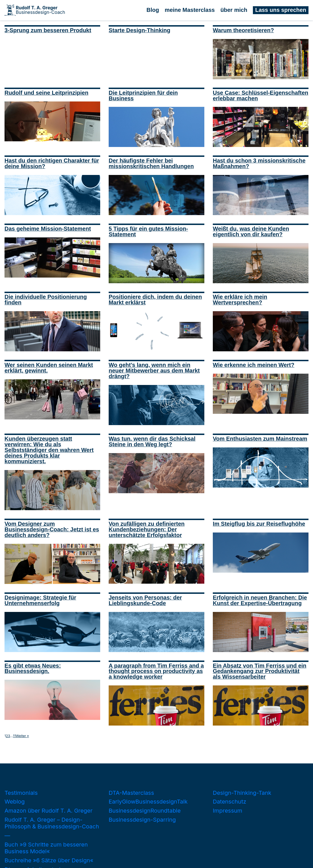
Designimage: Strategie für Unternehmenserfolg (40, 600)
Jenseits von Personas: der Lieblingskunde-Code (145, 600)
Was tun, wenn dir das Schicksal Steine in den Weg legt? (152, 441)
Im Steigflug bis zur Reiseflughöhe (259, 524)
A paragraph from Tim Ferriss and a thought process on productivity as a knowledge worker (156, 671)
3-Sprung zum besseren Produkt (48, 30)
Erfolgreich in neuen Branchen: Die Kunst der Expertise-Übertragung (260, 600)
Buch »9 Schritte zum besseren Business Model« (46, 848)
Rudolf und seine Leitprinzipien (46, 93)
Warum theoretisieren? (243, 30)
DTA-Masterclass (131, 793)
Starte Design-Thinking (139, 30)
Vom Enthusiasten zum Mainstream (260, 439)
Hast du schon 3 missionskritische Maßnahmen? (259, 163)
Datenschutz (229, 802)
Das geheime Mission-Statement (48, 229)
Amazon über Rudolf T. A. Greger (49, 811)
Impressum (227, 811)
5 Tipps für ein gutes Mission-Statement (148, 231)
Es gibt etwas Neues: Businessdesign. (33, 668)
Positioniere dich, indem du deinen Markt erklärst (155, 300)
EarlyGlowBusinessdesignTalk (148, 802)
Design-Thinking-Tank (242, 793)
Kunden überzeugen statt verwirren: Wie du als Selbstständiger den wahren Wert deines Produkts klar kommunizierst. (49, 450)
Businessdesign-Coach (41, 10)
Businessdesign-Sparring (142, 820)
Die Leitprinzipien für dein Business (143, 96)
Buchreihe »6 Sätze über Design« (49, 860)
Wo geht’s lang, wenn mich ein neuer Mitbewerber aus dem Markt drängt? (154, 371)
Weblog (15, 802)
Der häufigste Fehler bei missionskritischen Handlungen (151, 163)
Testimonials (21, 793)
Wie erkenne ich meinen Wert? (254, 365)
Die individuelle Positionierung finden (46, 300)
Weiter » (22, 736)
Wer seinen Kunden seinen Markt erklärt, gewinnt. (49, 368)
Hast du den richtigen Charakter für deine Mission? (52, 163)
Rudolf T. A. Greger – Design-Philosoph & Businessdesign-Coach (52, 823)
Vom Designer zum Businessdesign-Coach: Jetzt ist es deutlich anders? (52, 529)
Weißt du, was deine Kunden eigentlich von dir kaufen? (251, 231)
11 (14, 736)
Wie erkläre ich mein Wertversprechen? (240, 300)
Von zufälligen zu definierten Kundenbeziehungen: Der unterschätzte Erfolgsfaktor (147, 529)
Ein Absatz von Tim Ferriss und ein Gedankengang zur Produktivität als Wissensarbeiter (260, 671)
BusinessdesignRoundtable (145, 811)
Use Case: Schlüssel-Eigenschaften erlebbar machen (261, 96)
